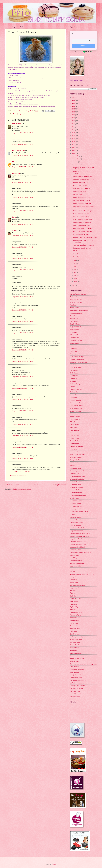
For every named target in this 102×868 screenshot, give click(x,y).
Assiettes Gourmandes (76, 313)
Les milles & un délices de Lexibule (80, 533)
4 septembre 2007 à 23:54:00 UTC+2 (23, 458)
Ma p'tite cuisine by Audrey (78, 563)
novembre (77, 159)
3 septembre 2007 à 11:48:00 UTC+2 (22, 388)
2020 (74, 115)
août (75, 261)
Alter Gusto (73, 305)
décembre (77, 156)
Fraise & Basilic (74, 430)
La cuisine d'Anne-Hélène (77, 479)
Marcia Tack (73, 580)
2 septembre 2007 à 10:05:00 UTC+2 (23, 144)
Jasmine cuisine (74, 463)
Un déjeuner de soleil (76, 678)
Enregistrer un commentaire (18, 476)
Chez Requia (73, 351)
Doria (14, 217)
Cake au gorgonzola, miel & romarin (83, 245)
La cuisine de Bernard (76, 482)
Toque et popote (74, 672)
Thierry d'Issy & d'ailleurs (77, 669)
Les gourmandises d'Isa (76, 531)
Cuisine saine (74, 398)
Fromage (16, 114)
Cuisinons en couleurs (76, 400)
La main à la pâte (75, 498)
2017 (74, 124)
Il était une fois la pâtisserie (77, 455)
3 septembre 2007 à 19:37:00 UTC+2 (23, 424)
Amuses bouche (74, 308)
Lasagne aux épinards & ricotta (82, 248)
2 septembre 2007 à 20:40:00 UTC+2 (23, 310)
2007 (74, 153)
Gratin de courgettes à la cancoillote (83, 229)
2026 (74, 97)
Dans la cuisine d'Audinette (77, 403)
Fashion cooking (75, 425)
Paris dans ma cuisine (76, 612)
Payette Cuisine (74, 620)
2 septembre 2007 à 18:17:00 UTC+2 (23, 247)
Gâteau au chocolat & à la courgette (83, 211)
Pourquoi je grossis (75, 629)
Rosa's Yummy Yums (18, 150)
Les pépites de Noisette (76, 539)
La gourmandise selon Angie (78, 495)
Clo (13, 162)
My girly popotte (75, 588)
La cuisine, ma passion (76, 493)
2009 (74, 148)
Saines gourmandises (76, 653)
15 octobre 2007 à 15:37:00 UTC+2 (22, 472)
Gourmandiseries (75, 444)
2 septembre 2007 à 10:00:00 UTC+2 (23, 133)
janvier (76, 281)
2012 (74, 139)
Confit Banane (74, 373)
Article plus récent (12, 485)
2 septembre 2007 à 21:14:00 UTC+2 (23, 333)
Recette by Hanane (75, 642)
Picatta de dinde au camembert (82, 188)
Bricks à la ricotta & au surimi (82, 200)
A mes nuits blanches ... (76, 302)
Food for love (74, 427)
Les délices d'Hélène (76, 525)
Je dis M (72, 465)
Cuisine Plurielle (75, 395)
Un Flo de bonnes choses (77, 683)
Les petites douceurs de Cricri (78, 542)
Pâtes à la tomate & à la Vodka (82, 226)
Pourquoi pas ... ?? (75, 631)
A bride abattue (74, 297)
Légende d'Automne (76, 517)
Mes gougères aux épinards (77, 585)
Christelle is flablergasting (77, 359)
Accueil (35, 485)
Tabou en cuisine (75, 667)
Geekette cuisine (75, 438)
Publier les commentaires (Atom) (22, 489)
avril (75, 273)
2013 (74, 136)
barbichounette (17, 124)
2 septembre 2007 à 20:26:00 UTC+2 (23, 270)
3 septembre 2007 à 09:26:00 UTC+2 (23, 377)
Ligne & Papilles (75, 555)
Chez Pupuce (74, 349)
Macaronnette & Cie (76, 566)
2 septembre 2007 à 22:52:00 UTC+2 (23, 361)
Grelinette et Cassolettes (77, 446)
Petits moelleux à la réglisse (81, 217)
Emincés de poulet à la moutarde (82, 223)
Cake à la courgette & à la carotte (82, 232)
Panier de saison (74, 601)
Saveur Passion (74, 656)
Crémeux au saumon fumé (81, 182)
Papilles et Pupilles (75, 607)
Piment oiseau (74, 623)
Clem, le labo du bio (76, 368)
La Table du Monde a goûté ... (82, 191)
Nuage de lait (74, 591)
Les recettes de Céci (75, 550)
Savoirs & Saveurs (75, 661)
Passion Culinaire (75, 618)
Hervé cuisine (74, 449)
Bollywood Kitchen (75, 327)
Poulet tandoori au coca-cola (81, 234)
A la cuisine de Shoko (76, 300)
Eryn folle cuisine (75, 417)
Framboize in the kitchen (77, 433)
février (76, 278)
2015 (74, 130)
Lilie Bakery (73, 558)
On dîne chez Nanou (76, 599)
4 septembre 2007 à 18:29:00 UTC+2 (23, 447)
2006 (74, 285)
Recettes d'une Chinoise (76, 645)
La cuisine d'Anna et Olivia (77, 476)
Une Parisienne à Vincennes (78, 694)
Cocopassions (74, 370)
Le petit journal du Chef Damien (79, 512)
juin (75, 267)
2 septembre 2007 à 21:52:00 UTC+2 (23, 350)
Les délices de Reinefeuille (77, 528)
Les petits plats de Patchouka (78, 544)
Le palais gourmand (75, 509)
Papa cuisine (73, 604)
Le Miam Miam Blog (76, 506)
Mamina (15, 230)
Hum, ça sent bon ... (75, 452)
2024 (74, 103)
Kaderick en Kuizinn (76, 468)
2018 (74, 121)
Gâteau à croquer (75, 436)
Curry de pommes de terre (80, 257)
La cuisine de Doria (75, 484)
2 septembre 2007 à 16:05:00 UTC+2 (23, 236)
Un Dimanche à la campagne (78, 680)
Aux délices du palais (76, 316)
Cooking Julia (74, 376)
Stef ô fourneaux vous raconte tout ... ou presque (83, 664)
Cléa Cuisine (73, 365)
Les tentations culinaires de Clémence (80, 552)
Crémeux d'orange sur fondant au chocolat (85, 237)
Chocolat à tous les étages (77, 357)
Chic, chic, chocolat (75, 354)
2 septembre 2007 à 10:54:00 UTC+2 (23, 156)
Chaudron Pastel (74, 346)
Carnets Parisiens (75, 343)
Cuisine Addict (74, 392)
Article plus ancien (59, 485)
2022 (74, 109)
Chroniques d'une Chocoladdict (79, 362)
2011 (74, 142)
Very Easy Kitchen (75, 697)
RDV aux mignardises (76, 640)
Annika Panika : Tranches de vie (79, 310)
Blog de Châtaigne (75, 324)
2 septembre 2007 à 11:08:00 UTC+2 (22, 182)
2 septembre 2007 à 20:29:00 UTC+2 (23, 297)
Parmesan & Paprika (76, 615)
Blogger (54, 864)
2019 (74, 118)
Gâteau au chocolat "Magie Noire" (83, 203)
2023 (74, 106)
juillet (76, 264)
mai (75, 270)
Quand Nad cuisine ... (76, 634)
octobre (76, 162)
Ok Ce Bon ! (73, 596)
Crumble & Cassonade (76, 389)
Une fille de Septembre (76, 688)
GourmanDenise (74, 441)
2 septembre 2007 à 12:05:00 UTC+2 (23, 211)
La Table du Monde (75, 504)
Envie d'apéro (74, 414)
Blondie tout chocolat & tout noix (83, 251)
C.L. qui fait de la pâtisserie (78, 335)
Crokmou (73, 387)
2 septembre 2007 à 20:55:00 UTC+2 (23, 321)
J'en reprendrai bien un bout (78, 460)
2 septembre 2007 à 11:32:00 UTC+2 (22, 198)
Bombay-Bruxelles (75, 330)
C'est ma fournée (75, 338)
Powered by (83, 52)
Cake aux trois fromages (80, 185)
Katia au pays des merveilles (78, 471)
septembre (77, 165)
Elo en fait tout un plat (76, 408)
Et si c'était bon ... (75, 419)
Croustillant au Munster (80, 254)
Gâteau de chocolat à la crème (82, 197)
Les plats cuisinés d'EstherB (78, 547)
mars (75, 276)
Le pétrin (72, 514)
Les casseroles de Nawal (77, 523)
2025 (74, 100)
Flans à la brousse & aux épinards (83, 220)
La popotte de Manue (76, 501)
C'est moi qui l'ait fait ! (76, 340)
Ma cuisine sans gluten (76, 561)
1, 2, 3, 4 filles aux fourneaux (78, 294)
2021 (74, 112)
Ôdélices (72, 593)
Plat (25, 114)
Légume (21, 114)
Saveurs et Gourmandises (77, 659)
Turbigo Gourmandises (76, 675)
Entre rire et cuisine (75, 411)
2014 (74, 133)
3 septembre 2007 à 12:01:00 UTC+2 (23, 400)
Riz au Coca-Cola (78, 194)
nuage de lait (16, 173)
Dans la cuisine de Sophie (77, 406)
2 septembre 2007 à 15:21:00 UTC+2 (23, 224)
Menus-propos (74, 582)
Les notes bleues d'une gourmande (79, 536)
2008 (74, 150)
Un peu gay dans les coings (77, 686)
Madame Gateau (74, 569)
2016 (74, 127)
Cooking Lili (73, 378)
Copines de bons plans (76, 384)
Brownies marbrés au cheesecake (82, 177)
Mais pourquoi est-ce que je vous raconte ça (82, 574)
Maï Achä (73, 572)
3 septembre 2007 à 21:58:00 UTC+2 (23, 436)
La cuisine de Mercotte (76, 490)
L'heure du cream (75, 474)
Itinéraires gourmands (76, 457)
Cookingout (73, 381)
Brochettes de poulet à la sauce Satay (84, 179)
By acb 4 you (74, 332)
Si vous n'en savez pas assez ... (82, 214)
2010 (74, 145)
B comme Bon (74, 319)
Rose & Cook (74, 650)
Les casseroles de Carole (77, 520)
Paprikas (72, 610)
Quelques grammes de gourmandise (80, 637)
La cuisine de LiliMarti (76, 487)
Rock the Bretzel (75, 648)
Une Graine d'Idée (75, 691)
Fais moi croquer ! (75, 422)
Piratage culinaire (75, 626)
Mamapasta (73, 577)
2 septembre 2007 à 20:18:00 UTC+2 (23, 258)
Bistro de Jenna (74, 321)
